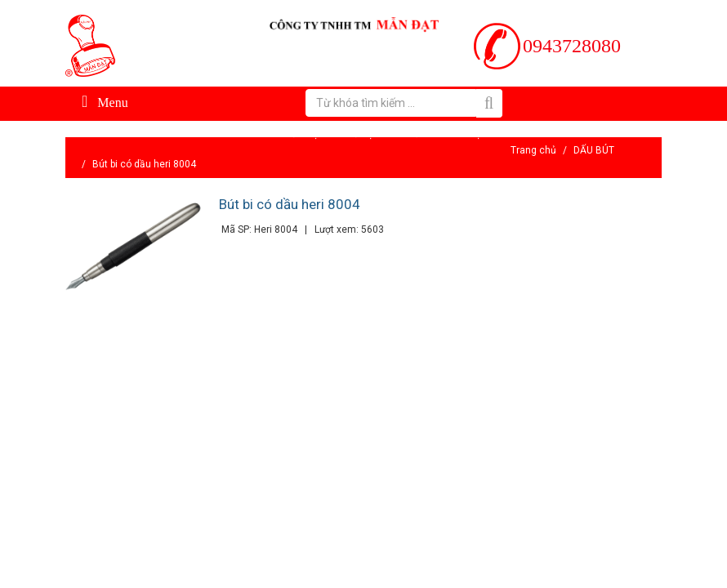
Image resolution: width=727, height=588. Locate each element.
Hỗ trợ (359, 134)
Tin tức (410, 134)
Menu (105, 101)
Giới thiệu (303, 134)
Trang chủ (533, 150)
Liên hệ (464, 134)
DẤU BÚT (594, 150)
